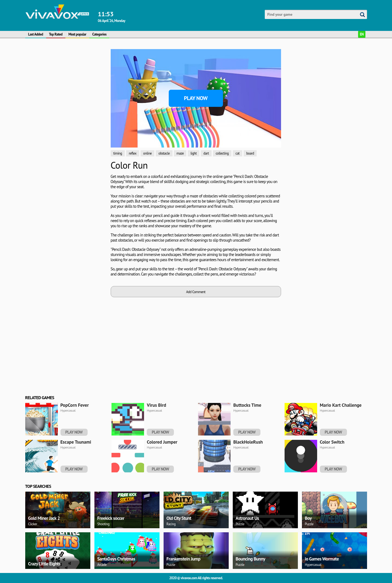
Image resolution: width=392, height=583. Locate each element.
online (147, 153)
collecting (222, 153)
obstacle (164, 153)
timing (118, 153)
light (194, 153)
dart (206, 153)
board (250, 153)
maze (180, 153)
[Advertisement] (66, 83)
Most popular (77, 34)
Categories (99, 34)
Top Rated (56, 34)
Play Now (196, 98)
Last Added (36, 34)
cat (238, 153)
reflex (133, 153)
